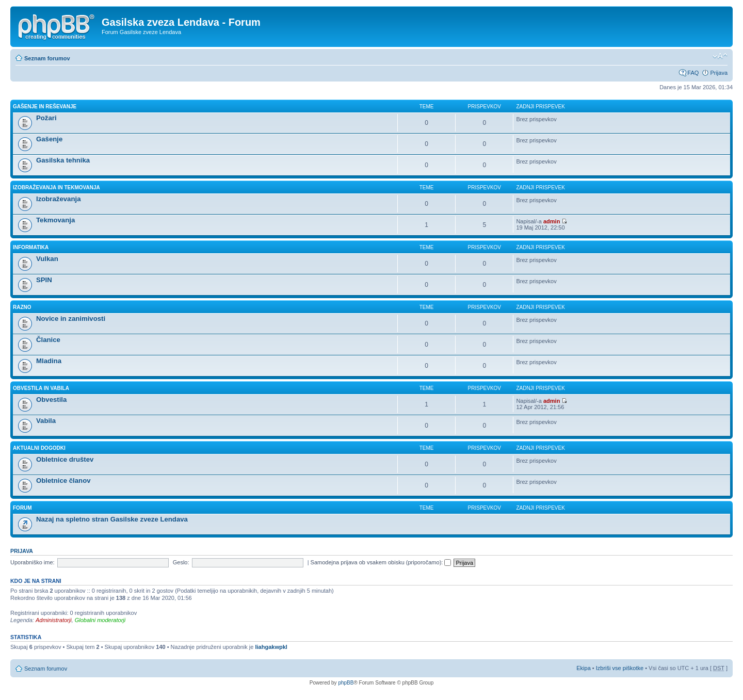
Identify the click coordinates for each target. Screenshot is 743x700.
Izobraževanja (59, 199)
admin (552, 221)
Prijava (719, 73)
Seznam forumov (47, 58)
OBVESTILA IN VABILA (41, 388)
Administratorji (54, 620)
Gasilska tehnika (63, 160)
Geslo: (181, 562)
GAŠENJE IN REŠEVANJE (45, 107)
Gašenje (49, 139)
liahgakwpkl (271, 647)
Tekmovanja (55, 220)
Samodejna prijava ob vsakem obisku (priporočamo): (381, 562)
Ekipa (584, 668)
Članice (48, 340)
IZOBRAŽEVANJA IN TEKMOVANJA (56, 188)
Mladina (49, 361)
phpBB (346, 683)
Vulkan (47, 259)
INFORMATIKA (31, 247)
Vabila (46, 421)
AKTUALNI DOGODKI (39, 448)
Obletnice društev (65, 459)
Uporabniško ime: (33, 562)
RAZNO (22, 307)
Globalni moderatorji (100, 620)
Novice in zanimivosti (71, 319)
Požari (46, 118)
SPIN (44, 280)
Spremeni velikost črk (720, 56)
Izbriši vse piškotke (620, 668)
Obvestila (51, 400)
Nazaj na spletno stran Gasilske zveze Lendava (112, 519)
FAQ (693, 73)
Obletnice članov (63, 481)
